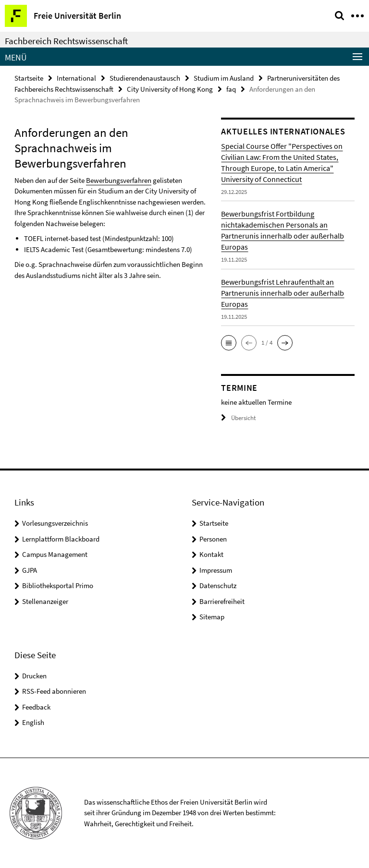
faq (231, 89)
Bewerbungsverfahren (119, 180)
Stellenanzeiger (45, 601)
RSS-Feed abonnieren (54, 691)
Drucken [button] (34, 676)
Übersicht (238, 418)
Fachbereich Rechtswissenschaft (66, 41)
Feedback (36, 707)
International (76, 78)
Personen (213, 539)
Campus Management (55, 554)
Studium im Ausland (224, 78)
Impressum (216, 570)
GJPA (30, 570)
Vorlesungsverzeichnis (55, 523)
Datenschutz (218, 585)
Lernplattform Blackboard (61, 539)
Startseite (29, 78)
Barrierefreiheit (222, 601)
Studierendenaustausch (145, 78)
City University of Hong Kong (170, 89)
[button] (229, 343)
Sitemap (212, 617)
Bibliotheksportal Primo (58, 585)
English (33, 722)
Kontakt (211, 554)
